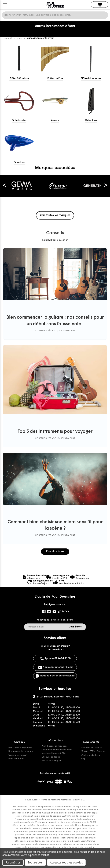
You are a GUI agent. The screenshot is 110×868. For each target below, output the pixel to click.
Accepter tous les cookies (66, 862)
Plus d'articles (55, 552)
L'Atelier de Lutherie (90, 755)
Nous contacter (16, 759)
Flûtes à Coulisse (19, 79)
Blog (83, 759)
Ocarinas (19, 163)
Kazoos (55, 121)
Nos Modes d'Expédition (20, 748)
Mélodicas (91, 121)
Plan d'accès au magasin (54, 746)
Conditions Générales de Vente (57, 750)
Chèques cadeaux (51, 757)
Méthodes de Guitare (91, 748)
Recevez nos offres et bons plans (55, 620)
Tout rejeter (35, 862)
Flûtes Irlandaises (91, 79)
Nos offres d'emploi (51, 761)
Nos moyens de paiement (21, 751)
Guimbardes (19, 121)
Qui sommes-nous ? (18, 755)
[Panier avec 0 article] (100, 5)
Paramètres (13, 862)
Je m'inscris (76, 627)
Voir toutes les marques (55, 215)
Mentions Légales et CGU (54, 753)
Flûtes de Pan (55, 79)
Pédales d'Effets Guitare (93, 751)
